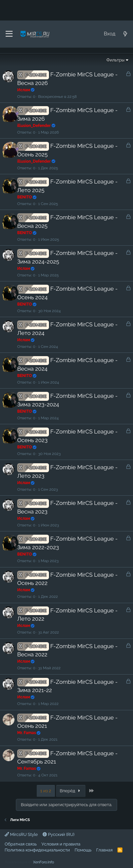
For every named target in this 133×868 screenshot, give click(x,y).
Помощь (83, 850)
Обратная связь (21, 844)
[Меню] (9, 34)
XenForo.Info (44, 862)
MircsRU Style (21, 834)
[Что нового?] (125, 34)
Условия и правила (61, 844)
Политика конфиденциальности (37, 850)
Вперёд (71, 791)
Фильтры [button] (115, 60)
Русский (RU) (59, 834)
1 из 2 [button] (46, 791)
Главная (105, 850)
